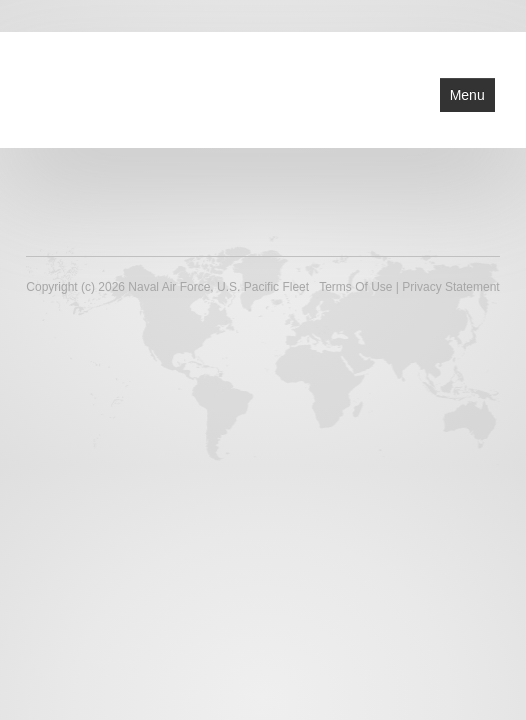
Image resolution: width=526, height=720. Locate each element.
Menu (467, 95)
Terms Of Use (355, 287)
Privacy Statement (450, 287)
